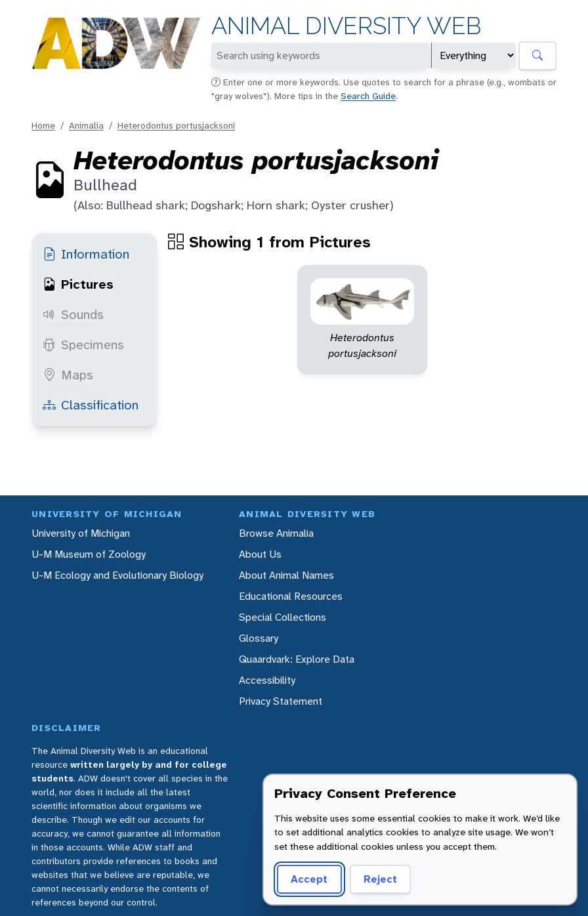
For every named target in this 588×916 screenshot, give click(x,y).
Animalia (86, 125)
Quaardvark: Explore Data (297, 659)
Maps (68, 375)
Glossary (259, 638)
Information (86, 254)
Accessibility (267, 680)
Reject (380, 879)
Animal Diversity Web (346, 26)
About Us (260, 554)
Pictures (78, 284)
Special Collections (283, 617)
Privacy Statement (281, 701)
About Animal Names (286, 575)
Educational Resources (291, 596)
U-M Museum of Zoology (89, 554)
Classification (91, 405)
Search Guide (368, 96)
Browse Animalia (276, 533)
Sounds (73, 314)
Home (43, 125)
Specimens (83, 344)
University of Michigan (81, 533)
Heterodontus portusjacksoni (176, 125)
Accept (309, 879)
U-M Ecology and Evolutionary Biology (117, 575)
